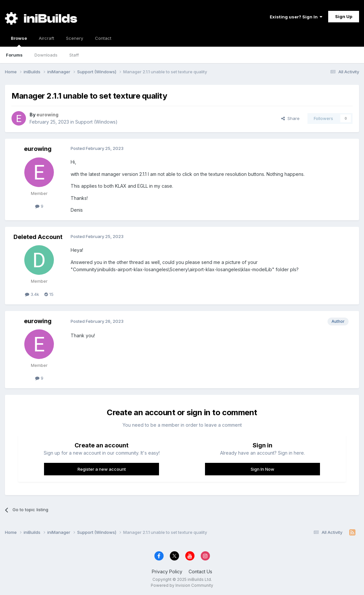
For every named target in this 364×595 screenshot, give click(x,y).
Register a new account (102, 469)
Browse (19, 41)
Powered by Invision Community (182, 585)
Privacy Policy (167, 571)
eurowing (38, 149)
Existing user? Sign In (296, 17)
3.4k (32, 294)
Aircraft (46, 38)
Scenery (75, 38)
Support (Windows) (96, 122)
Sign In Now (262, 469)
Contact (103, 38)
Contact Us (200, 571)
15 (49, 294)
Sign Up (344, 16)
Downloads (46, 55)
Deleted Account (38, 237)
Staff (74, 55)
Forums (14, 55)
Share (290, 118)
